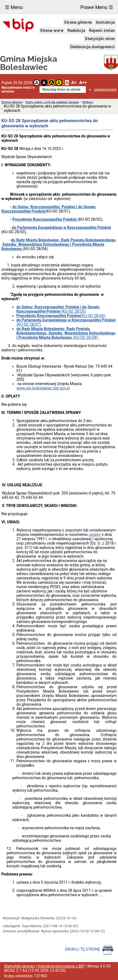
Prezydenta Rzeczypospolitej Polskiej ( (46, 219)
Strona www (52, 30)
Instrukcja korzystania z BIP (61, 966)
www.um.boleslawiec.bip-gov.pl (43, 388)
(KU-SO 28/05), (58, 309)
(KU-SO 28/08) (66, 333)
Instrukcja (105, 22)
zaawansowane (105, 90)
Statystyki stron (100, 39)
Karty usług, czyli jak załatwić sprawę (52, 102)
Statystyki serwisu (20, 966)
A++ (83, 83)
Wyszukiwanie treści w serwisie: (18, 90)
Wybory (88, 102)
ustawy (95, 534)
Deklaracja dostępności (93, 47)
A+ (74, 83)
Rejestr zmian (102, 30)
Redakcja (76, 30)
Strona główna (78, 22)
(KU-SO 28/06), (61, 316)
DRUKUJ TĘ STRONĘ (89, 950)
